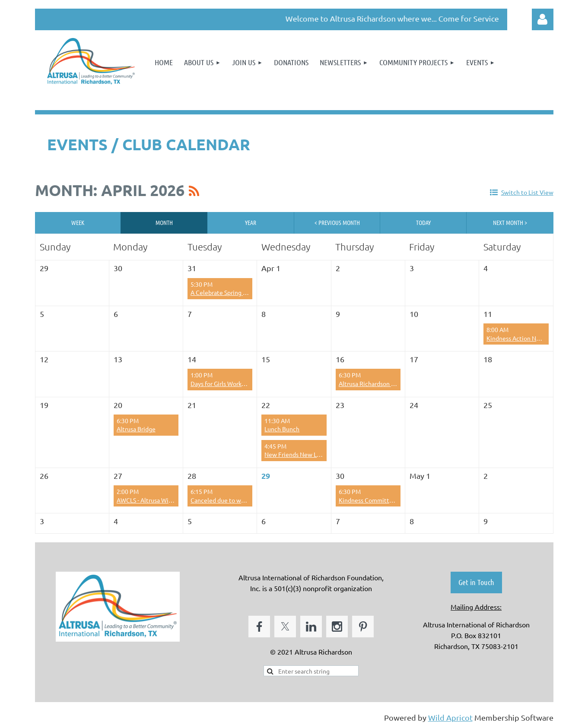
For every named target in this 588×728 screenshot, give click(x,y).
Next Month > (510, 222)
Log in (543, 19)
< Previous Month (337, 222)
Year (251, 222)
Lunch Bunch (282, 429)
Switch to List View (527, 192)
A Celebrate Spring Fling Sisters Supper (243, 292)
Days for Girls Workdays (222, 383)
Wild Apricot (450, 717)
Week (78, 222)
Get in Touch (476, 582)
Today (423, 222)
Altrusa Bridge (136, 429)
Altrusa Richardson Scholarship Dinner (390, 383)
